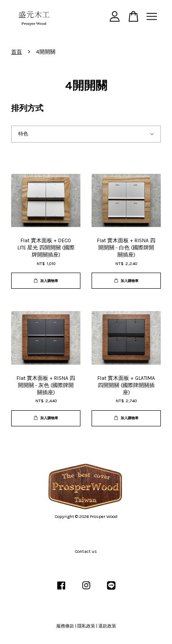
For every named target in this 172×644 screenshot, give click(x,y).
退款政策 (107, 626)
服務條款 (65, 626)
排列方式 (27, 108)
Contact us (86, 551)
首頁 (17, 52)
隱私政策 (86, 626)
